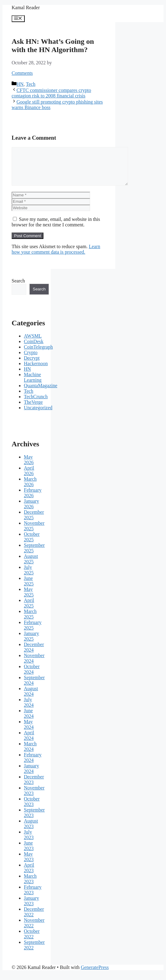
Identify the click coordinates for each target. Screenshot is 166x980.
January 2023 (31, 908)
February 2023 (33, 897)
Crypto (31, 360)
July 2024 (29, 710)
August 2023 (31, 831)
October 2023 (32, 809)
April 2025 (29, 610)
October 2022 (32, 941)
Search (18, 288)
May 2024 (29, 732)
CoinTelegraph (38, 354)
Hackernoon (36, 371)
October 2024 (32, 677)
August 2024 (31, 699)
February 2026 (33, 500)
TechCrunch (36, 404)
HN (20, 84)
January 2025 (31, 643)
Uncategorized (38, 415)
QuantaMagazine (41, 393)
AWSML (33, 343)
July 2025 (29, 577)
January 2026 (31, 511)
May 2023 (29, 864)
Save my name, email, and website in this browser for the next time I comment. (56, 229)
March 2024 (30, 754)
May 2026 (29, 467)
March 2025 (30, 621)
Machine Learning (33, 385)
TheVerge (33, 409)
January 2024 (31, 776)
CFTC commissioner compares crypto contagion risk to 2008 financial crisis (51, 93)
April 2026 (29, 478)
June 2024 (29, 721)
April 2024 (29, 743)
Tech (31, 84)
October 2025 (32, 544)
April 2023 (29, 875)
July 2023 (29, 842)
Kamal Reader (26, 8)
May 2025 (29, 599)
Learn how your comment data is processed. (56, 257)
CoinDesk (34, 349)
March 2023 (30, 886)
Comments (22, 73)
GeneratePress (95, 975)
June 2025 (29, 588)
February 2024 (33, 765)
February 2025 (33, 632)
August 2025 (31, 566)
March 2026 (30, 489)
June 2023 (29, 853)
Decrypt (32, 365)
